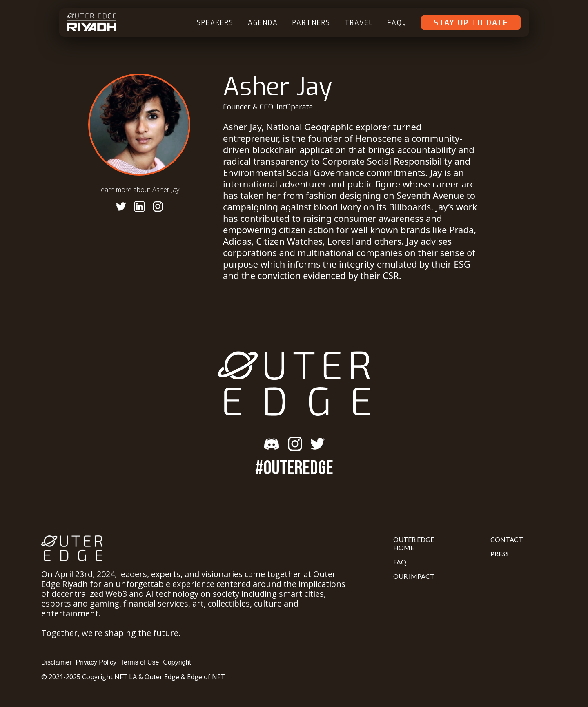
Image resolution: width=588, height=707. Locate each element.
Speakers (215, 23)
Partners (311, 23)
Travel (359, 23)
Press (500, 554)
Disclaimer (57, 662)
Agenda (263, 23)
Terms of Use (140, 662)
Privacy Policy (96, 662)
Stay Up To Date (471, 23)
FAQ (397, 23)
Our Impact (414, 576)
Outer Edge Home (414, 543)
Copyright (177, 662)
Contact (507, 539)
